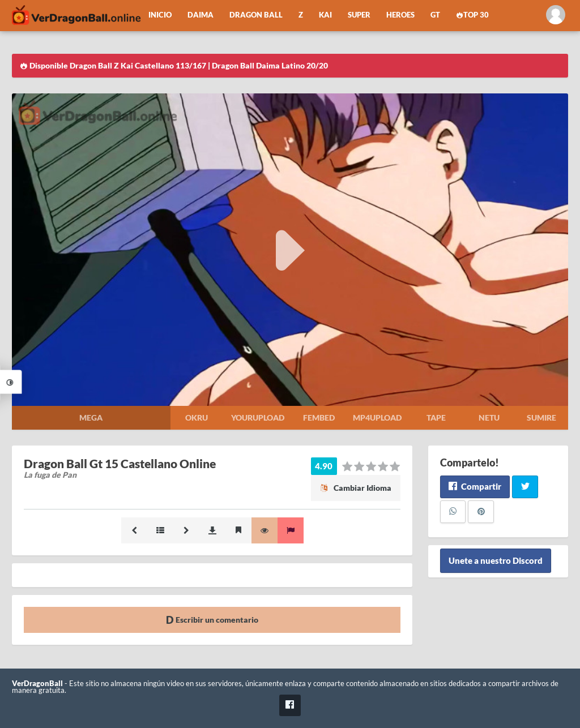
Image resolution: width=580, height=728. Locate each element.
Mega (91, 417)
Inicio (160, 15)
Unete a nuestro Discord (496, 561)
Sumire (541, 417)
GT (435, 15)
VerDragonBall (37, 684)
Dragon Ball (256, 15)
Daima (201, 15)
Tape (436, 417)
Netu (489, 417)
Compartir (475, 486)
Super (359, 15)
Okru (197, 417)
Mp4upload (377, 417)
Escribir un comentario (212, 620)
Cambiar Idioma (356, 488)
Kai (325, 15)
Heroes (400, 15)
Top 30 (472, 15)
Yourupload (258, 417)
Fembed (319, 417)
